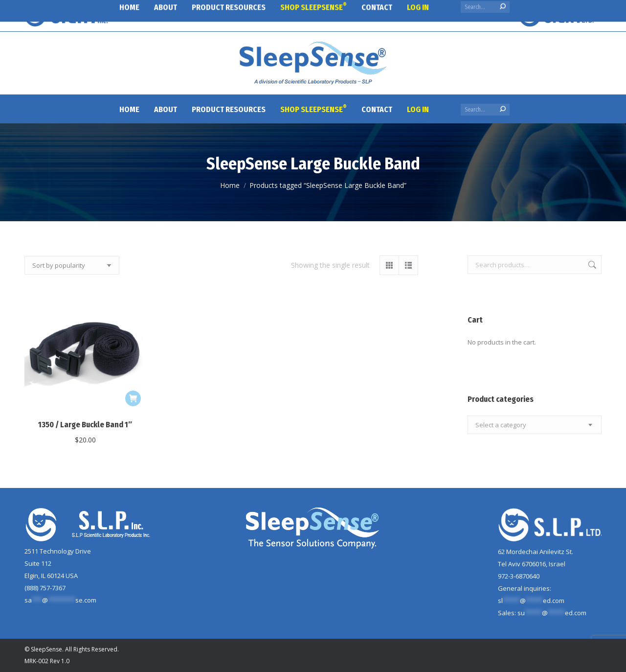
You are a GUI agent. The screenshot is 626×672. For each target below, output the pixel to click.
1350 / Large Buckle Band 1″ (85, 425)
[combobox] (535, 425)
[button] (133, 398)
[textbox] (501, 425)
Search (591, 265)
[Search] (485, 110)
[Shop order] (72, 265)
